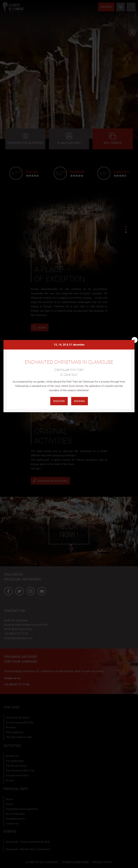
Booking (80, 401)
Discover (59, 401)
